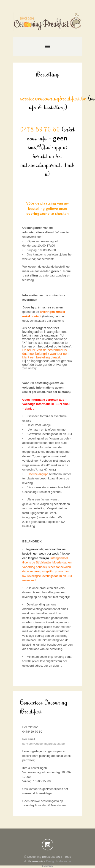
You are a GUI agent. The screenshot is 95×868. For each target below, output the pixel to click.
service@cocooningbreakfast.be (44, 744)
